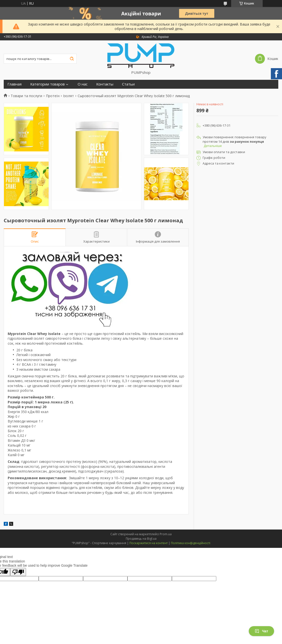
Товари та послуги (26, 96)
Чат (261, 631)
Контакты (105, 84)
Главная (15, 84)
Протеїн (53, 96)
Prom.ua (166, 534)
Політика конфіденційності (191, 543)
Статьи (128, 84)
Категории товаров (47, 84)
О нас (83, 84)
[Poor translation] (18, 572)
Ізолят (68, 96)
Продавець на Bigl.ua (141, 539)
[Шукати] (72, 59)
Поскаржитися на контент (149, 543)
